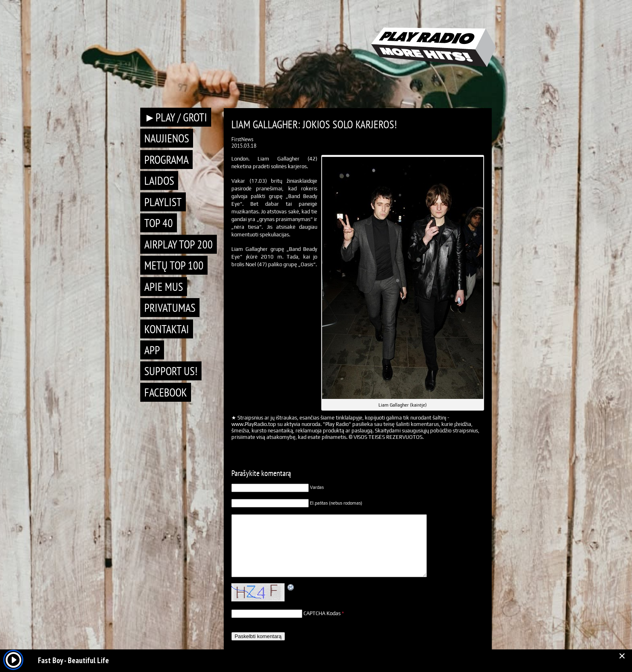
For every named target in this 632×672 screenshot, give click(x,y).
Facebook (166, 392)
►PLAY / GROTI (176, 117)
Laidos (159, 181)
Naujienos (167, 138)
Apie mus (164, 287)
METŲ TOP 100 (174, 265)
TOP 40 (159, 223)
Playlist (163, 202)
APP (152, 350)
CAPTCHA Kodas (322, 613)
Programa (166, 160)
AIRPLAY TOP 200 (179, 244)
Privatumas (170, 308)
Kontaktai (167, 329)
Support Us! (171, 371)
